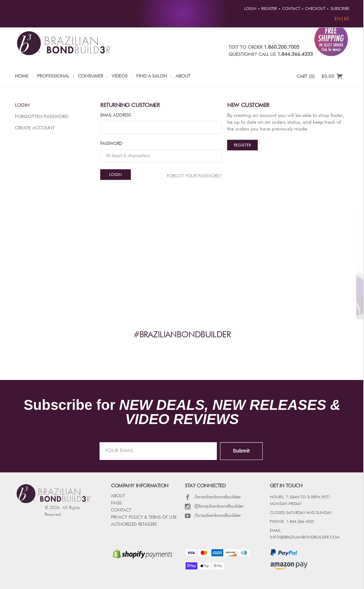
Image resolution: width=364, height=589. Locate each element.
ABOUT (118, 496)
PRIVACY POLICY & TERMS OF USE (144, 518)
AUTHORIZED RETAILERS (134, 525)
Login (22, 105)
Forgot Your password (194, 176)
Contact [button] (291, 9)
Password (111, 144)
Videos (120, 76)
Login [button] (250, 9)
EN (338, 19)
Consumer (90, 76)
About (183, 76)
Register (242, 145)
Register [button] (269, 9)
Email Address (116, 116)
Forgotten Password (42, 117)
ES (347, 19)
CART (306, 77)
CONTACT (121, 510)
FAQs (116, 503)
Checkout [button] (315, 9)
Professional (53, 76)
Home (22, 76)
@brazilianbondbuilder (214, 506)
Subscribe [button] (340, 9)
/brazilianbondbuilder (213, 497)
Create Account (35, 128)
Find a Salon (152, 76)
